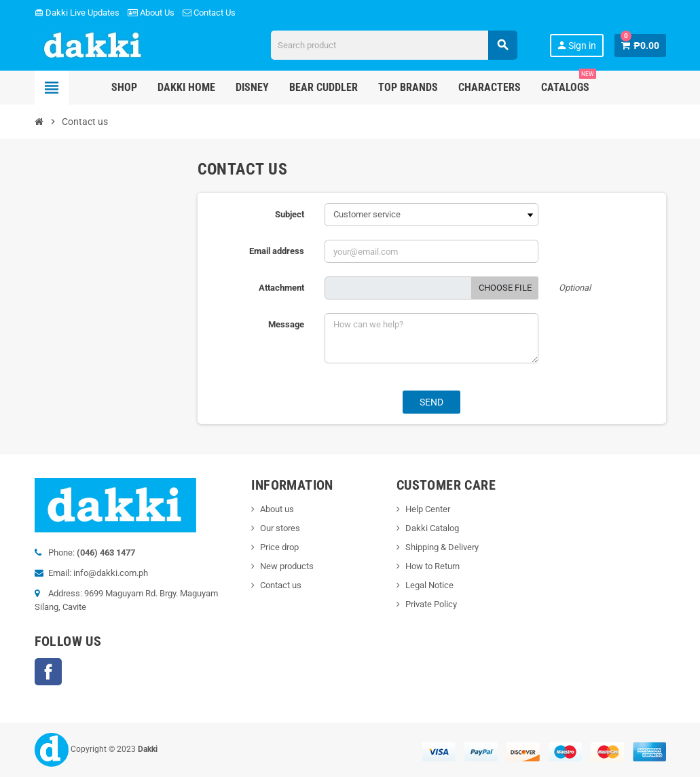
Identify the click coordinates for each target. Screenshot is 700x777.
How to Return (432, 566)
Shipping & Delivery (442, 547)
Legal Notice (429, 585)
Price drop (279, 547)
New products (287, 566)
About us (277, 509)
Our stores (280, 528)
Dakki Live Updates (77, 13)
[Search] (394, 45)
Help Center (428, 509)
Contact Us (209, 13)
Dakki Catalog (432, 528)
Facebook (48, 672)
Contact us (281, 585)
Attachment (281, 288)
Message (286, 324)
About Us (151, 13)
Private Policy (431, 604)
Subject (290, 214)
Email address (277, 251)
